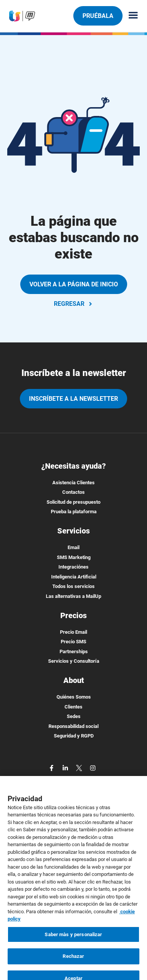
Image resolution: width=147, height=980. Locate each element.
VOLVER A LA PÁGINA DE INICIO (74, 284)
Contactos (73, 492)
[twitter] (80, 767)
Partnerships (74, 651)
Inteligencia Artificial (74, 577)
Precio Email (73, 632)
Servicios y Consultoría (74, 661)
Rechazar (73, 966)
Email (73, 547)
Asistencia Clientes (73, 483)
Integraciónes (73, 567)
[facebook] (52, 767)
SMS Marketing (74, 557)
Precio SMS (73, 642)
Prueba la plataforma (74, 512)
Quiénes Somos (74, 697)
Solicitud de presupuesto (73, 502)
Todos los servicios (73, 586)
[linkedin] (66, 767)
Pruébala (98, 16)
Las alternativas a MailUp (73, 596)
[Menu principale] (130, 16)
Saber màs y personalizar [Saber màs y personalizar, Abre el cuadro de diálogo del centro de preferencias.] (73, 944)
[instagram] (93, 767)
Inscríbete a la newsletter (73, 399)
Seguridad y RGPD (74, 736)
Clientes (73, 707)
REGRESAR (74, 304)
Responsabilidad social (73, 726)
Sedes (74, 716)
